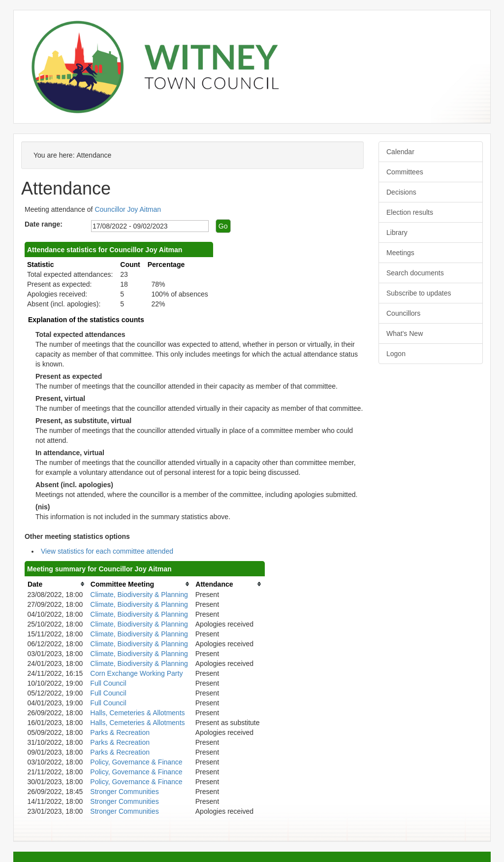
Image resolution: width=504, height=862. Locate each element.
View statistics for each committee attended (107, 551)
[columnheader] (56, 584)
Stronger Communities (124, 792)
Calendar (400, 152)
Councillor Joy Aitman (128, 209)
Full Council (108, 683)
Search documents (415, 273)
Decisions (401, 192)
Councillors (403, 313)
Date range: (44, 224)
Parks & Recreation (120, 732)
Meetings (400, 253)
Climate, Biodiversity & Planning (139, 595)
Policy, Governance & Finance (136, 762)
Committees (405, 172)
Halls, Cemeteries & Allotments (137, 713)
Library (397, 232)
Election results (410, 212)
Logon (396, 354)
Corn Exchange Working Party (136, 673)
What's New (405, 333)
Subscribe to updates (419, 293)
